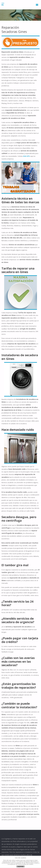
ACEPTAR (20, 867)
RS (3, 5)
